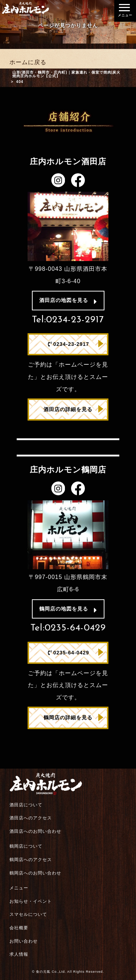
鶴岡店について (26, 846)
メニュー (19, 888)
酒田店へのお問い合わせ (35, 831)
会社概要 (19, 928)
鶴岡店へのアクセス (31, 860)
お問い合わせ (24, 941)
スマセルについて (28, 914)
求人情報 (19, 954)
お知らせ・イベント (31, 901)
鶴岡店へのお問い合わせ (35, 873)
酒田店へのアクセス (31, 818)
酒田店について (26, 805)
